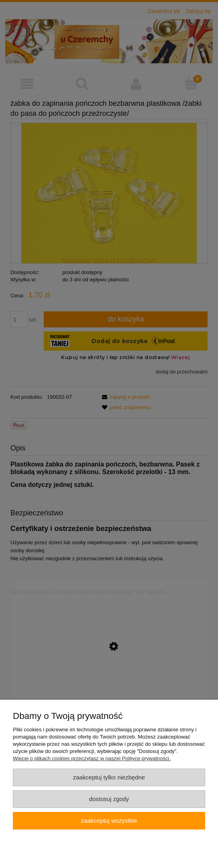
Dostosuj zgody (109, 799)
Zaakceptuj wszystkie (109, 821)
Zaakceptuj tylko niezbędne (109, 777)
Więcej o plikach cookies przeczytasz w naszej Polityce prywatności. (92, 758)
